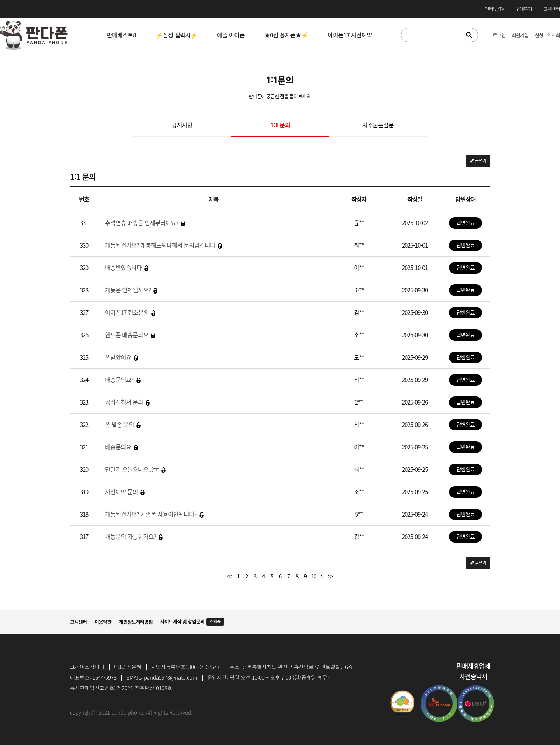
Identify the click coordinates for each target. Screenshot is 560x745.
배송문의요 (121, 447)
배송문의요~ (123, 380)
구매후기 (524, 9)
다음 (322, 576)
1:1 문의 (280, 125)
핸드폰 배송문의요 (130, 335)
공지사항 (182, 125)
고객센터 (78, 622)
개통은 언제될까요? (131, 290)
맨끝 (330, 576)
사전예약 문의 (125, 492)
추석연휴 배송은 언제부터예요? (145, 223)
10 (314, 576)
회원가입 (520, 35)
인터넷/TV (494, 9)
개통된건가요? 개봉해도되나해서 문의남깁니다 (163, 245)
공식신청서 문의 (127, 402)
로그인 (499, 35)
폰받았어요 (121, 357)
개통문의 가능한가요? (134, 536)
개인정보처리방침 (136, 622)
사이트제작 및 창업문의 (192, 622)
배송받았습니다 (127, 267)
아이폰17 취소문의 (130, 312)
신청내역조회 (547, 35)
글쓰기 (478, 161)
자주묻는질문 (378, 125)
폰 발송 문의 (123, 424)
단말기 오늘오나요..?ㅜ (135, 469)
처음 (230, 576)
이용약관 (103, 622)
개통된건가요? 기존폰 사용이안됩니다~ (154, 514)
